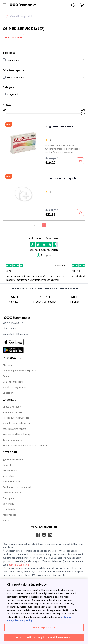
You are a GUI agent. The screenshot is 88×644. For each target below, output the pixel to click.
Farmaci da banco (12, 493)
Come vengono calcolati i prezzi (19, 371)
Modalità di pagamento (15, 387)
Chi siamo (8, 365)
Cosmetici (8, 465)
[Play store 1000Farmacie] (17, 350)
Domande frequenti (13, 382)
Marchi (6, 520)
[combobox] (44, 16)
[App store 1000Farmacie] (17, 342)
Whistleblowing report (14, 429)
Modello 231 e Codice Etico (17, 423)
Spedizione (9, 393)
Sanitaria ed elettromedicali (17, 487)
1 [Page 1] (44, 225)
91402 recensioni (49, 250)
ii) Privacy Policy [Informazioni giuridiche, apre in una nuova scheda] (23, 620)
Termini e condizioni (13, 440)
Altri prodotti (9, 515)
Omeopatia (9, 498)
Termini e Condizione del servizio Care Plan (25, 446)
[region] (44, 612)
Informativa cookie (12, 412)
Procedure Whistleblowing (16, 435)
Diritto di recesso (12, 407)
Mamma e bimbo (11, 482)
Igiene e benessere (13, 459)
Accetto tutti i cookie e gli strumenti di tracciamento (44, 637)
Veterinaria (8, 504)
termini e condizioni (19, 565)
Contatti (7, 376)
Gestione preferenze (44, 628)
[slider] (5, 113)
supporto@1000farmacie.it (17, 334)
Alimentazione (10, 471)
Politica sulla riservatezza (16, 418)
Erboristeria (9, 509)
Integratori (8, 476)
